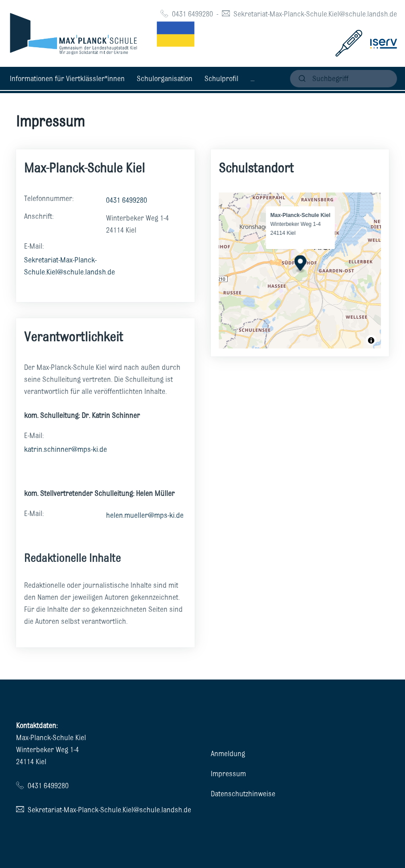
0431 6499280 (192, 14)
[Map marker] (300, 264)
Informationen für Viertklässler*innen (67, 78)
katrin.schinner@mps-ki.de (65, 449)
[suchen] (344, 79)
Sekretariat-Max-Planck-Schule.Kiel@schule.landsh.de (315, 14)
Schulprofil (221, 78)
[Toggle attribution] (371, 340)
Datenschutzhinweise (243, 794)
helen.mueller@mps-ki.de (145, 515)
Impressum (228, 774)
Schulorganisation (165, 78)
